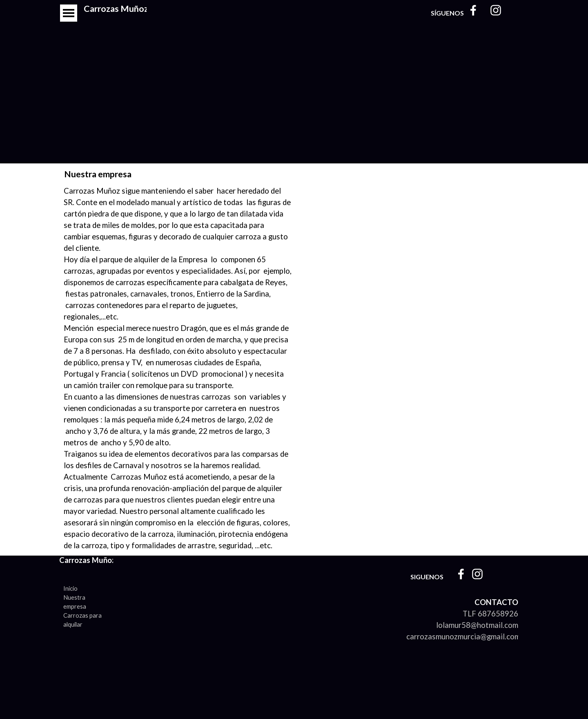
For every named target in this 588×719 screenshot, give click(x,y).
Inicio (70, 588)
